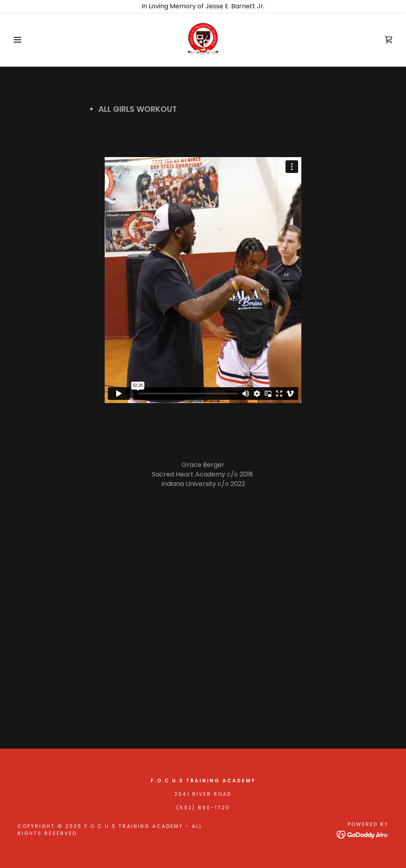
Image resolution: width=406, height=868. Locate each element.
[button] (20, 40)
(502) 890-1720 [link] (203, 808)
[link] (203, 39)
